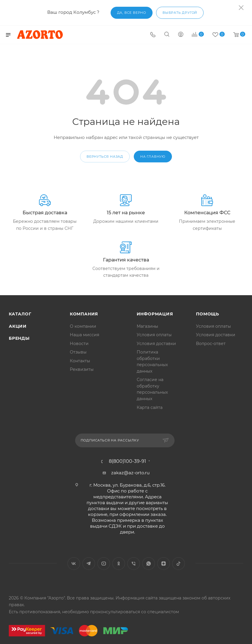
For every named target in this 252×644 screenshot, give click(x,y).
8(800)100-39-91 (127, 461)
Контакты (80, 361)
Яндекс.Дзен (164, 564)
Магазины (147, 326)
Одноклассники (119, 564)
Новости (79, 344)
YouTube (104, 564)
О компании (83, 326)
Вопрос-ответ (211, 344)
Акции (18, 326)
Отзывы (78, 352)
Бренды (19, 338)
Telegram (89, 564)
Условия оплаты (154, 335)
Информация (155, 314)
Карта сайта (150, 407)
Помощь (208, 314)
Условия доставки (156, 344)
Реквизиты (82, 369)
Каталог (20, 314)
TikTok (179, 564)
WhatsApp (149, 564)
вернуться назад (105, 157)
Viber (134, 564)
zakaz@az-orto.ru (130, 473)
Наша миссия (84, 335)
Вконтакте (74, 564)
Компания (84, 314)
